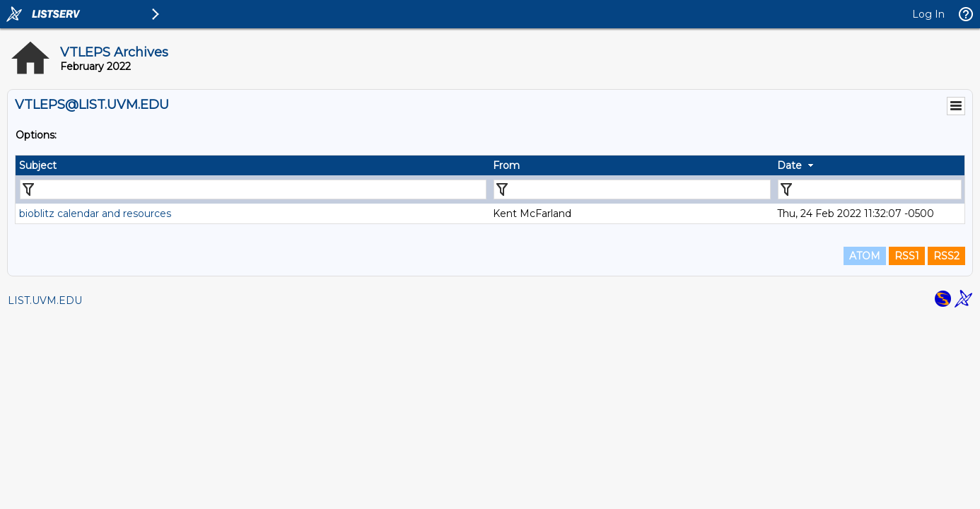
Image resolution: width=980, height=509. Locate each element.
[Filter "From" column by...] (632, 189)
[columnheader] (252, 165)
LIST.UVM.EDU (45, 300)
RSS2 (946, 256)
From (506, 165)
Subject (38, 165)
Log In (928, 14)
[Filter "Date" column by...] (870, 189)
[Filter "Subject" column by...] (253, 189)
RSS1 (907, 256)
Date (789, 165)
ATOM (865, 256)
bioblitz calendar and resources (95, 213)
